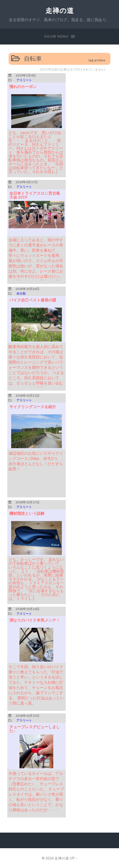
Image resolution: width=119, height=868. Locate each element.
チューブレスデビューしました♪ (35, 729)
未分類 (21, 293)
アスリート (24, 80)
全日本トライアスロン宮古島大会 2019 (35, 195)
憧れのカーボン (23, 86)
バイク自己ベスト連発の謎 (33, 300)
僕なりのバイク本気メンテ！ (35, 620)
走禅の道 (60, 11)
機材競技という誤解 (27, 513)
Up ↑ (74, 858)
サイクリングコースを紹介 (33, 407)
